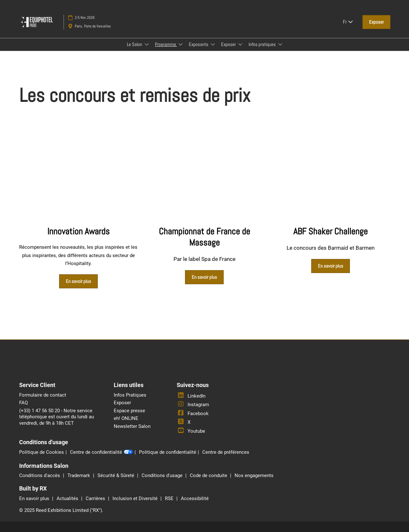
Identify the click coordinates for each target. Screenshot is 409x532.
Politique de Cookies (42, 452)
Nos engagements (254, 475)
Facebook (193, 414)
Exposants (199, 44)
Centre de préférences (226, 452)
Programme (166, 44)
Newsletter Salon (132, 426)
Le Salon (135, 44)
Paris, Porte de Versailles (93, 26)
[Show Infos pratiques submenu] (280, 44)
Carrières (96, 498)
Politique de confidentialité (168, 452)
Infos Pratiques (130, 395)
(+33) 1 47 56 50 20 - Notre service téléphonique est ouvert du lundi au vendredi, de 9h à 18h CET (57, 417)
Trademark (79, 475)
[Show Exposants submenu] (213, 44)
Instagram (193, 405)
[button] (376, 22)
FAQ (23, 403)
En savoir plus (35, 498)
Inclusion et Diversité (136, 498)
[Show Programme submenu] (181, 44)
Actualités (68, 498)
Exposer (229, 44)
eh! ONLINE (126, 418)
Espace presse (129, 411)
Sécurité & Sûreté (116, 475)
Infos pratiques (263, 44)
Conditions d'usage (163, 475)
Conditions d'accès (40, 475)
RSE (170, 498)
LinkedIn (191, 396)
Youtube (191, 431)
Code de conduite (209, 475)
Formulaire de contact (43, 395)
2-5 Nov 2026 (85, 18)
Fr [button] (348, 22)
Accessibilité (195, 498)
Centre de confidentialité (101, 452)
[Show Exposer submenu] (240, 44)
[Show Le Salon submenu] (147, 44)
